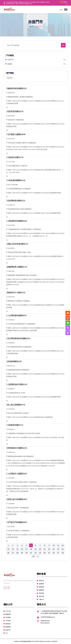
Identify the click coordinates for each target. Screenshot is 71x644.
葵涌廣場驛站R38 (14, 361)
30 (26, 553)
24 (58, 549)
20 (40, 549)
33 (40, 553)
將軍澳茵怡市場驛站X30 (17, 448)
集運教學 (41, 584)
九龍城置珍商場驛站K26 (17, 221)
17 (26, 549)
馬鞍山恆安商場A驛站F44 (18, 244)
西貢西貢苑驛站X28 (15, 111)
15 (17, 549)
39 (33, 556)
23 (54, 549)
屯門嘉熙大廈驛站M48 (16, 134)
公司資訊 (8, 621)
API (7, 633)
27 (13, 553)
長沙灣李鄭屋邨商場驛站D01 (19, 339)
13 (8, 549)
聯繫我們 (8, 614)
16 (22, 549)
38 (63, 553)
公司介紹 (8, 611)
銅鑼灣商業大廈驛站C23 (17, 267)
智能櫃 (10, 64)
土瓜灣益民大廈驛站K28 (17, 474)
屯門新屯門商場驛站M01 (17, 522)
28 (17, 553)
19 (35, 549)
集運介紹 (41, 581)
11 (58, 545)
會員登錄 (41, 593)
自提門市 (10, 60)
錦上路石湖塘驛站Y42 (16, 405)
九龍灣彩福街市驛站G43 (17, 384)
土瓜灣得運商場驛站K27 (17, 316)
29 (22, 553)
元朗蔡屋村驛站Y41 (15, 425)
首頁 (31, 27)
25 (63, 549)
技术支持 (55, 641)
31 (31, 553)
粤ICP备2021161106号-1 (44, 641)
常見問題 (8, 617)
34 (45, 553)
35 (49, 553)
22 (49, 549)
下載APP (41, 599)
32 (35, 553)
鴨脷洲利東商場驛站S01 (17, 88)
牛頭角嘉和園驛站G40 (16, 180)
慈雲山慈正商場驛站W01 (17, 499)
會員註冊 (41, 596)
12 (63, 545)
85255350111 (45, 623)
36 (54, 553)
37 (58, 553)
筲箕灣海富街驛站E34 (16, 201)
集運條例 (41, 587)
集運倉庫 (8, 627)
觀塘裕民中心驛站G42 (16, 293)
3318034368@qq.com (25, 4)
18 (31, 549)
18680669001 (10, 4)
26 (8, 553)
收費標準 (41, 590)
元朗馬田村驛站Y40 (15, 157)
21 (45, 549)
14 (13, 549)
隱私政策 (8, 624)
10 (54, 545)
